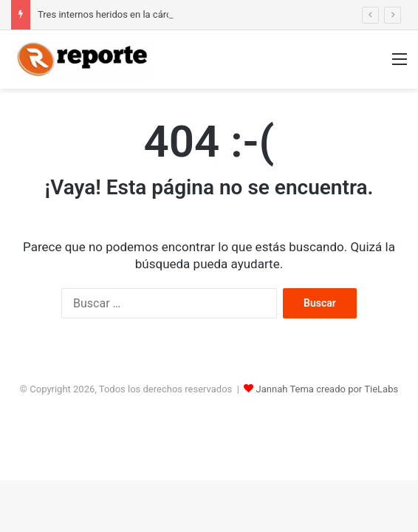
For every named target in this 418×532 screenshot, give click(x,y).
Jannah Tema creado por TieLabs (328, 389)
